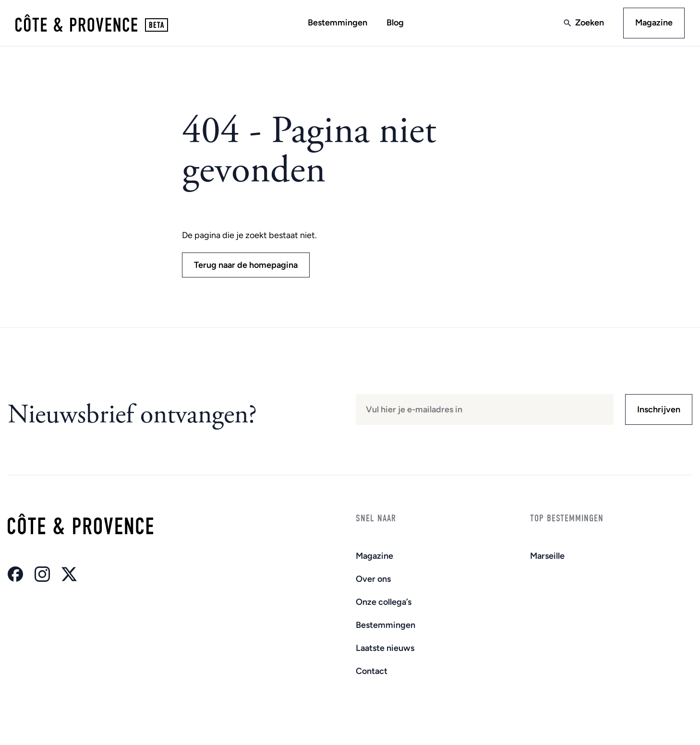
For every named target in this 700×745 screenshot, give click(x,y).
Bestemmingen (338, 23)
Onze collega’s (384, 602)
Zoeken (590, 23)
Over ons (373, 579)
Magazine (654, 23)
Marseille (547, 556)
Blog (395, 23)
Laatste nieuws (385, 648)
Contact (372, 671)
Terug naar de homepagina (246, 265)
